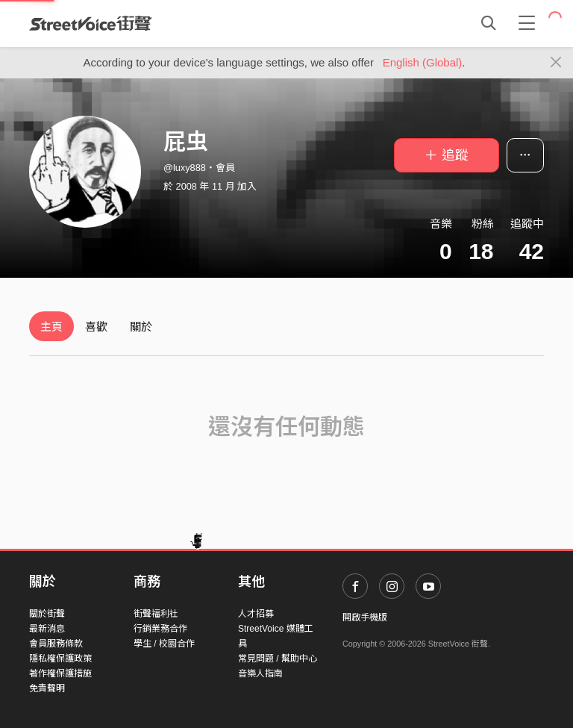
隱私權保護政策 (60, 659)
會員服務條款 (56, 644)
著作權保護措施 (60, 673)
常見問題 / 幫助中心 (278, 659)
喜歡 (96, 327)
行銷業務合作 (160, 629)
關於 (141, 327)
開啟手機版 (365, 617)
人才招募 (256, 614)
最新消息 (47, 629)
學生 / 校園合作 (164, 644)
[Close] (556, 63)
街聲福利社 (156, 614)
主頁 (51, 327)
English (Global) (423, 62)
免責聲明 (47, 688)
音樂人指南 (260, 673)
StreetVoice (91, 23)
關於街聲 (47, 614)
